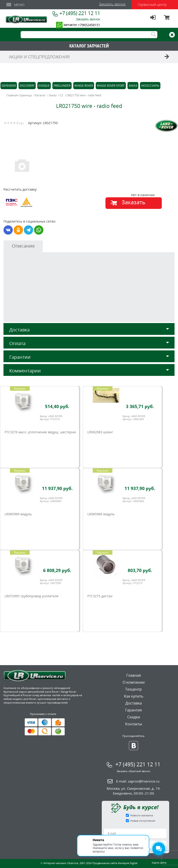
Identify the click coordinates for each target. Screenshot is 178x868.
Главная (134, 675)
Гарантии (89, 357)
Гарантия (133, 710)
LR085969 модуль (18, 514)
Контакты (134, 724)
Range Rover (84, 86)
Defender (9, 86)
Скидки (134, 717)
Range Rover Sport (111, 86)
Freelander (62, 86)
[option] (47, 165)
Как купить (134, 696)
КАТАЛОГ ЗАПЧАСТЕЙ (89, 46)
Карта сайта (159, 863)
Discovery (27, 86)
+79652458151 (89, 25)
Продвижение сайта (105, 863)
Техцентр (133, 689)
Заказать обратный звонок (134, 771)
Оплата (89, 343)
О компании (134, 682)
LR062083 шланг (100, 432)
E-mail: (138, 781)
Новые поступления (143, 821)
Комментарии (89, 371)
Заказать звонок (112, 4)
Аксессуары (150, 86)
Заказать (133, 202)
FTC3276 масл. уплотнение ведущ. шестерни (40, 432)
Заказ (133, 86)
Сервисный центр (152, 4)
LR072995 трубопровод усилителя (32, 596)
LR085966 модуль (101, 514)
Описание (23, 246)
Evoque (44, 86)
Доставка (89, 330)
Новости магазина (142, 815)
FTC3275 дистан (100, 596)
